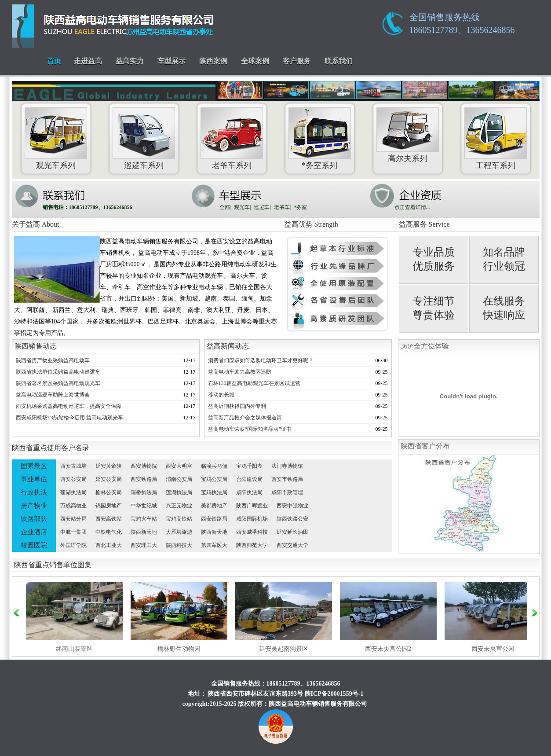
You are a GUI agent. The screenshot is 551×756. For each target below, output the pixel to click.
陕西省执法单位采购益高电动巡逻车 (58, 372)
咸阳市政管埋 (287, 492)
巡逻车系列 (144, 165)
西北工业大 (109, 545)
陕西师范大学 (252, 545)
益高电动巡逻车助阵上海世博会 (53, 395)
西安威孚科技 (252, 532)
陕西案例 (213, 61)
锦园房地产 (109, 506)
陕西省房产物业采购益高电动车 (53, 360)
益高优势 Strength (311, 224)
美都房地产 (214, 506)
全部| (225, 207)
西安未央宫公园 (493, 649)
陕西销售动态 (36, 346)
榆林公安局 (109, 492)
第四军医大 (214, 545)
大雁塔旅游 (179, 532)
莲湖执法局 (73, 492)
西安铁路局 (144, 479)
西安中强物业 (292, 506)
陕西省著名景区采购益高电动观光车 (58, 383)
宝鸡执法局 (214, 492)
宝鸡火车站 (144, 519)
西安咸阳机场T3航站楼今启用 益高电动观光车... (71, 418)
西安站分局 (73, 519)
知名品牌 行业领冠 (504, 259)
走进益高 (88, 61)
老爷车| (282, 207)
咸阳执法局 (249, 492)
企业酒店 (34, 532)
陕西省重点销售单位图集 (53, 565)
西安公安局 (73, 479)
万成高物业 (73, 506)
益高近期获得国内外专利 (237, 406)
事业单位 (34, 479)
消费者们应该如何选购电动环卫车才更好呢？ (261, 360)
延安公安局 (109, 479)
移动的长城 (221, 395)
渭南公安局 (179, 479)
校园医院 (34, 545)
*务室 (300, 207)
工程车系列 (496, 165)
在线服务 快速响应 (504, 308)
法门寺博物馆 (287, 466)
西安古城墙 (73, 466)
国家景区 (34, 466)
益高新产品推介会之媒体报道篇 (245, 418)
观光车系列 (56, 165)
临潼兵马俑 (214, 466)
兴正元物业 (179, 506)
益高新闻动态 (228, 346)
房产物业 (34, 506)
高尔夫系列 (408, 158)
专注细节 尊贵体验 (434, 308)
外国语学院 (73, 545)
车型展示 (172, 61)
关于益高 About (36, 224)
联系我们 (339, 61)
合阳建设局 (249, 479)
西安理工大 (144, 545)
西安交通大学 (292, 545)
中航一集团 (73, 532)
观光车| (242, 207)
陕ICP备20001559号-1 (334, 694)
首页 (54, 61)
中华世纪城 (144, 506)
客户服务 (297, 61)
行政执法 (34, 492)
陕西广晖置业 (252, 506)
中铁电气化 (109, 532)
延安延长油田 (292, 532)
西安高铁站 (109, 519)
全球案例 (255, 61)
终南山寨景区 (74, 649)
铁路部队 (34, 519)
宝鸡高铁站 (179, 519)
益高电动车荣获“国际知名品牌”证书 (250, 429)
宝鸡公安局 (214, 479)
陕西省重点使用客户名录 (51, 448)
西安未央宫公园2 (388, 649)
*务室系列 (319, 165)
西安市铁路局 (287, 479)
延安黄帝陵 (109, 466)
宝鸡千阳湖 (249, 466)
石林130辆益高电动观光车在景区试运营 (254, 383)
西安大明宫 (179, 466)
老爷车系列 (232, 165)
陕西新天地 (144, 532)
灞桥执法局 (144, 492)
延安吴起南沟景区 (284, 649)
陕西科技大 (179, 545)
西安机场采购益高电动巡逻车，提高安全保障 (69, 406)
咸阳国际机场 (252, 519)
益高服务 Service (424, 224)
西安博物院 (144, 466)
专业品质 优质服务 (434, 259)
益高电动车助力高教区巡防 (240, 372)
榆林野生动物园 (179, 649)
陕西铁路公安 (292, 519)
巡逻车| (262, 207)
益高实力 (130, 61)
